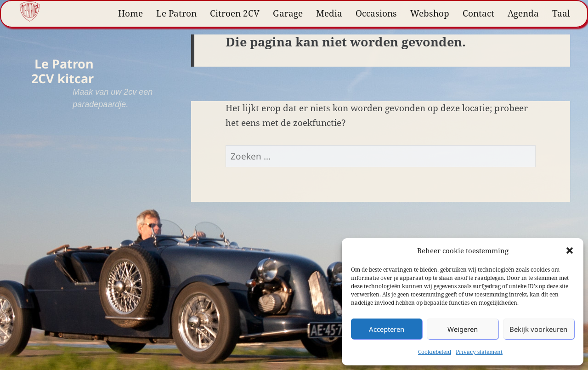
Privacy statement (479, 352)
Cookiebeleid (435, 352)
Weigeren (463, 329)
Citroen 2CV (235, 13)
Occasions (376, 13)
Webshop (430, 13)
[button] (570, 250)
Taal (561, 13)
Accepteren (387, 329)
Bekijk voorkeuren (538, 329)
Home (130, 13)
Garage (288, 13)
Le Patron (176, 13)
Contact (478, 13)
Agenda (523, 13)
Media (329, 13)
